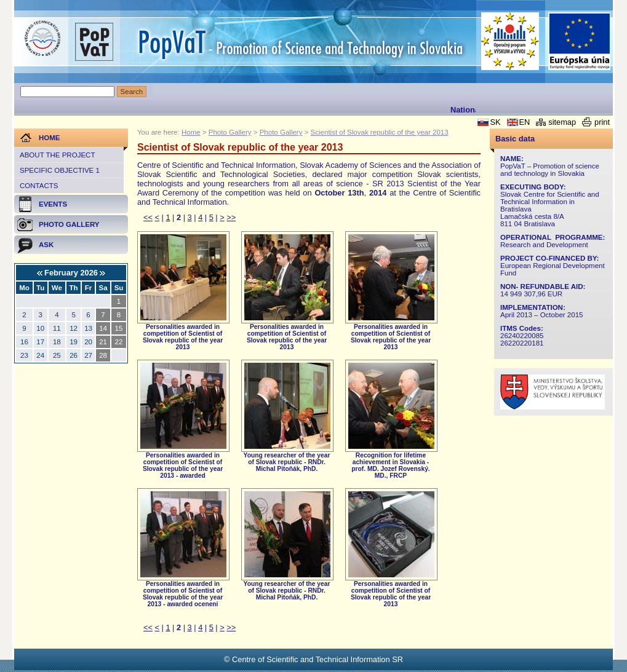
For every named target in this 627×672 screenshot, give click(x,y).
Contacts (39, 186)
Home (191, 132)
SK (495, 122)
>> (231, 217)
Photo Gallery (230, 132)
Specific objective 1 (60, 170)
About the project (57, 155)
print (602, 122)
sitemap (562, 122)
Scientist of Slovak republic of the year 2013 (380, 132)
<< (148, 217)
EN (525, 122)
